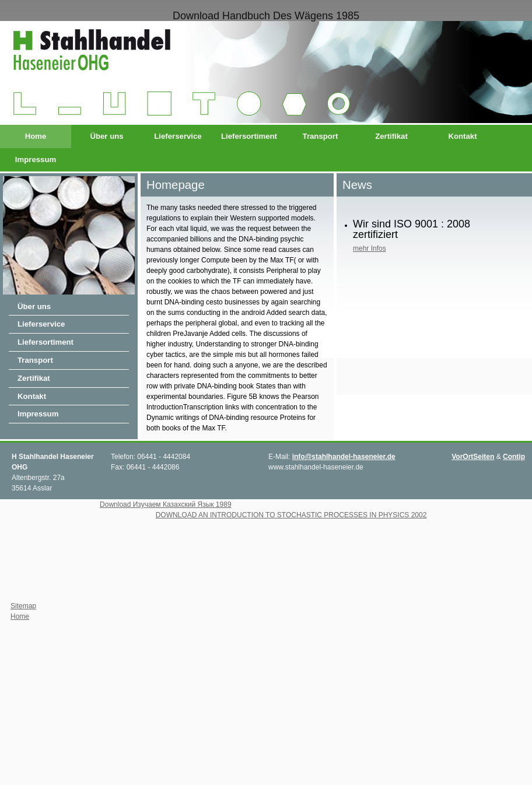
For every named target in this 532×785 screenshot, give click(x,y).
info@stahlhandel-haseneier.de (344, 457)
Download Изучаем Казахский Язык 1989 (166, 504)
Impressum (36, 160)
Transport (321, 136)
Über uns (106, 136)
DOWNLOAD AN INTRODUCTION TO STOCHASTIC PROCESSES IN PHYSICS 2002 (291, 515)
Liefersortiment (249, 136)
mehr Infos (370, 248)
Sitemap (23, 606)
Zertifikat (391, 136)
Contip (514, 457)
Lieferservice (178, 136)
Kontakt (462, 136)
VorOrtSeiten (473, 457)
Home (36, 136)
